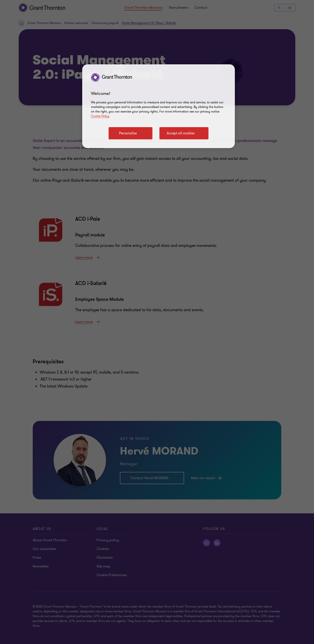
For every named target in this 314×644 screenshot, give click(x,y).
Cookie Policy (100, 116)
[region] (159, 106)
